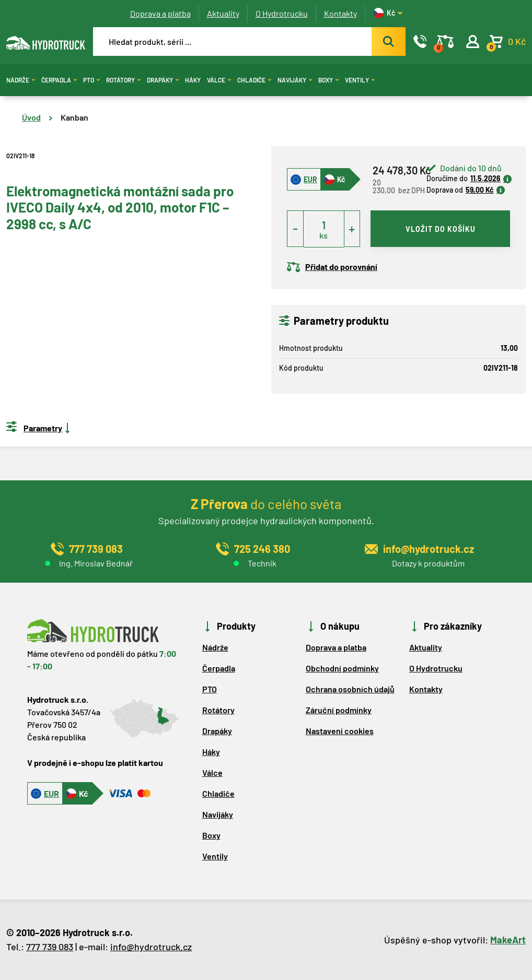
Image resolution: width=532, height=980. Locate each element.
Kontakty (340, 13)
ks (323, 235)
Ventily (360, 80)
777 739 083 (50, 947)
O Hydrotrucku (282, 13)
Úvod (31, 117)
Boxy (328, 80)
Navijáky (295, 80)
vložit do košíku (441, 229)
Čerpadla (59, 80)
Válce (219, 80)
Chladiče (254, 80)
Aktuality (223, 13)
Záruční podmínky (339, 710)
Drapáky (163, 80)
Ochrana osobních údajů (350, 689)
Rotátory (123, 80)
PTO (91, 80)
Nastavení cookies (340, 731)
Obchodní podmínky (342, 668)
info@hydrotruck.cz (151, 947)
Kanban (74, 117)
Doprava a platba (160, 13)
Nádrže (21, 80)
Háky (193, 80)
